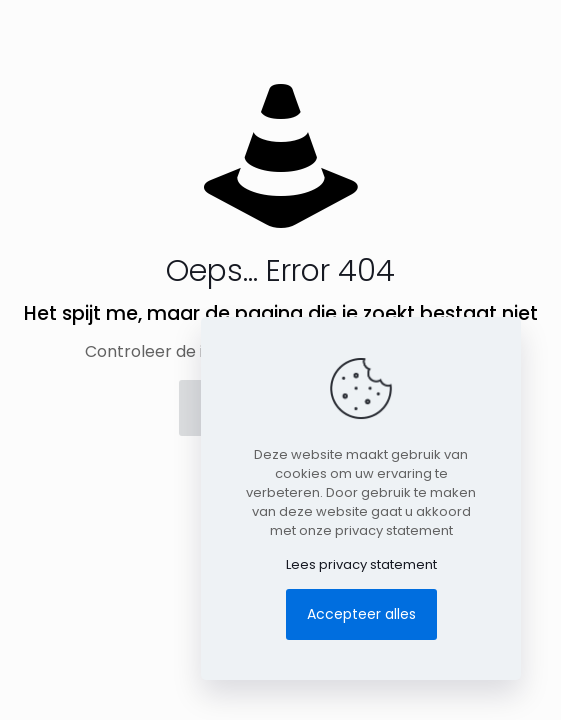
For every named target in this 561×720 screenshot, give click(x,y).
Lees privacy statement (361, 564)
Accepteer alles (361, 614)
